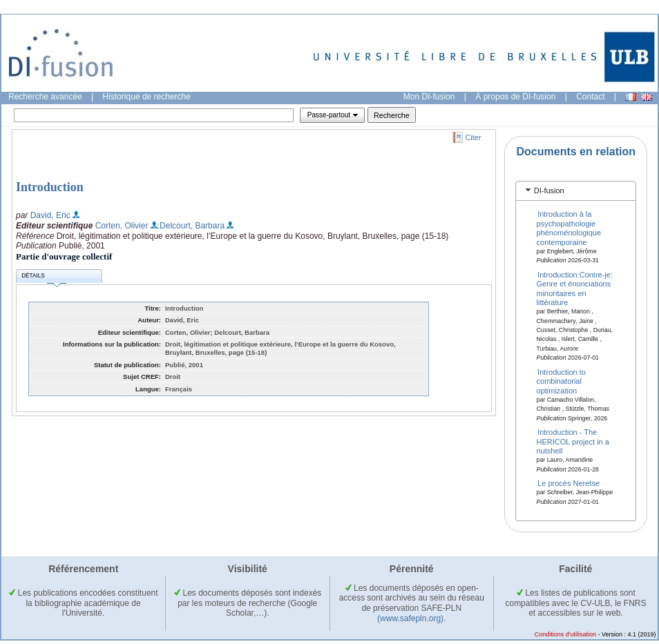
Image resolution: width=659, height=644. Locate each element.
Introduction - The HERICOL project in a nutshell (573, 441)
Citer (474, 137)
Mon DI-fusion (429, 97)
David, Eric (50, 215)
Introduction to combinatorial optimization (561, 381)
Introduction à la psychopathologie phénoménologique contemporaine (569, 228)
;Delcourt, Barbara (191, 226)
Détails (44, 278)
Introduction (50, 187)
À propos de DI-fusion (515, 97)
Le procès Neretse (569, 483)
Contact (590, 97)
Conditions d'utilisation (565, 634)
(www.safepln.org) (410, 618)
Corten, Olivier (122, 226)
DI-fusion (549, 191)
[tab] (576, 191)
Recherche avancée (45, 97)
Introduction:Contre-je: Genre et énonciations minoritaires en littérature (575, 289)
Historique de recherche (147, 97)
